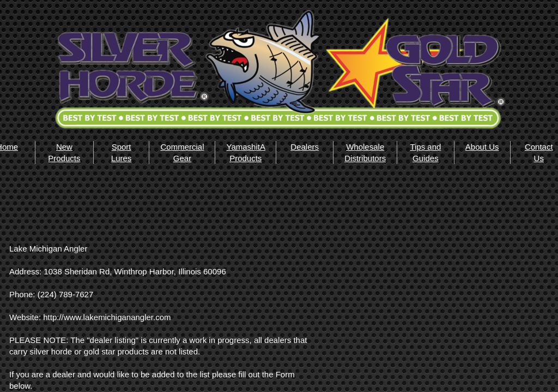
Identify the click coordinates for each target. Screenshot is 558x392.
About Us (482, 147)
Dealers (305, 147)
